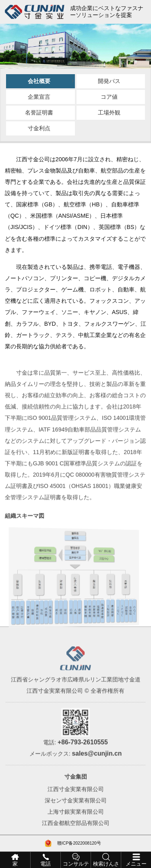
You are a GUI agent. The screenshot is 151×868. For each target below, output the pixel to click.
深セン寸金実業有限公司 (76, 811)
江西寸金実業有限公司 (76, 800)
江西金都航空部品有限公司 (76, 834)
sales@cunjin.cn (97, 764)
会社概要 (39, 81)
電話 (46, 864)
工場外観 (109, 112)
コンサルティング (76, 865)
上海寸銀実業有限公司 (76, 822)
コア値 (109, 97)
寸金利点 (39, 128)
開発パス (109, 81)
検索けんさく (106, 865)
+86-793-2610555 (83, 752)
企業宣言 (39, 97)
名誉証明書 (39, 112)
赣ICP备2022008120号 (79, 843)
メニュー (136, 864)
